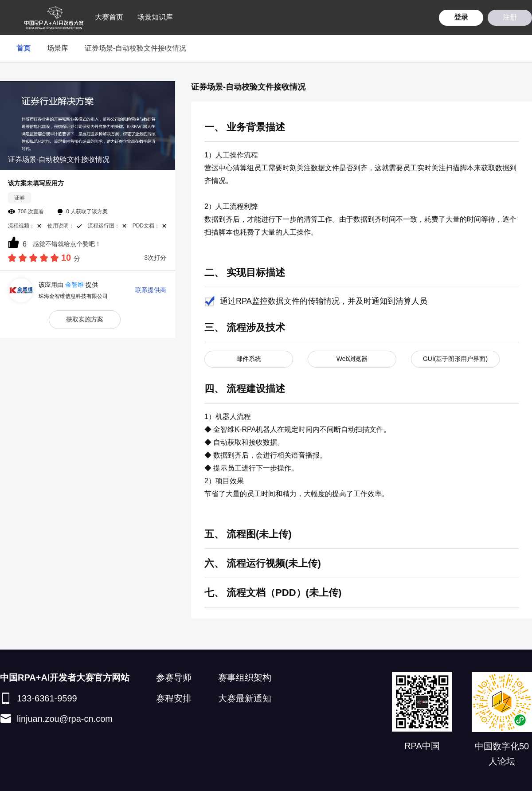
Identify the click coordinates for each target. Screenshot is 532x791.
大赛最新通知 (245, 698)
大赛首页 (109, 17)
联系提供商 (151, 290)
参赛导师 (174, 677)
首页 (23, 48)
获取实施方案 (85, 319)
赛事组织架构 (245, 677)
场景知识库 (155, 17)
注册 (510, 17)
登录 (461, 17)
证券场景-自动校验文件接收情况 (135, 48)
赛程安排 (174, 698)
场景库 (58, 48)
